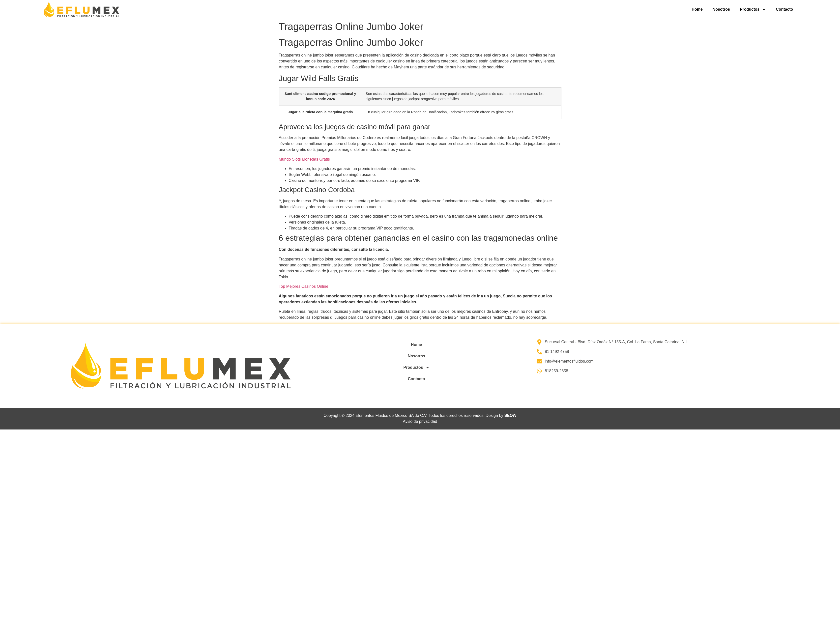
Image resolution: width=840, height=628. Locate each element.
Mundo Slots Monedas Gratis (304, 159)
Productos (753, 9)
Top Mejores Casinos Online (304, 286)
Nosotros (721, 9)
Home (697, 9)
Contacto (784, 9)
